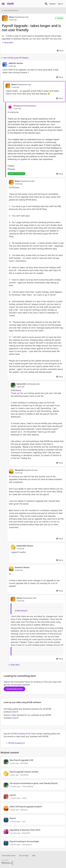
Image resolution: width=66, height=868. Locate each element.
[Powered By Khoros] (33, 862)
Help (34, 855)
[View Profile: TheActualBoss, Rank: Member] (6, 785)
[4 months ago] (15, 833)
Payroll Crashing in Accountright (24, 841)
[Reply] (60, 51)
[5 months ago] (15, 845)
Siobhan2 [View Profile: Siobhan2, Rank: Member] (19, 567)
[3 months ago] (15, 798)
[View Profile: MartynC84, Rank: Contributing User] (13, 385)
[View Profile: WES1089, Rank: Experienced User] (6, 762)
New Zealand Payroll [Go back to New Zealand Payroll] (10, 10)
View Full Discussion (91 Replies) (15, 58)
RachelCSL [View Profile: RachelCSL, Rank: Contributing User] (25, 775)
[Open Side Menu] (3, 4)
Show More (8, 43)
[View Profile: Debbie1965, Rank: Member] (13, 547)
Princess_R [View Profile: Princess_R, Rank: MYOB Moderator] (18, 106)
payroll (13, 795)
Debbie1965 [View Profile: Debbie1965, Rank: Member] (21, 546)
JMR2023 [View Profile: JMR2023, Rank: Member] (12, 63)
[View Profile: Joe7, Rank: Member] (6, 820)
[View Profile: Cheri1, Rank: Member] (6, 797)
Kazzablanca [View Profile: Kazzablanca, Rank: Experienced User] (27, 845)
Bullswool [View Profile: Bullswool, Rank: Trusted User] (24, 810)
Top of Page (24, 855)
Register (53, 4)
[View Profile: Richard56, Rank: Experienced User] (6, 832)
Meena (18, 390)
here (14, 712)
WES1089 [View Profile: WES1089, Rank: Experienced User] (24, 763)
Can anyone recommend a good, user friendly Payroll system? (33, 783)
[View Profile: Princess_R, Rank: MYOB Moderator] (10, 107)
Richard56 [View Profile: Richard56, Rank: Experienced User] (26, 833)
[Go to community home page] (10, 4)
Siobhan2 (23, 611)
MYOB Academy (18, 734)
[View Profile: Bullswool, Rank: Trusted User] (6, 808)
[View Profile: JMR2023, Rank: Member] (5, 64)
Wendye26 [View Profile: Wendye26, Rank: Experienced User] (19, 470)
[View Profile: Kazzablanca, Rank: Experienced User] (6, 843)
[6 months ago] (15, 786)
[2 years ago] (14, 763)
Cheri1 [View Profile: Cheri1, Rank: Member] (24, 798)
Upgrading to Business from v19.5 (25, 830)
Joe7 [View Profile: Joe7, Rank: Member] (24, 821)
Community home (14, 689)
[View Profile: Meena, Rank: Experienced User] (5, 18)
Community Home (9, 855)
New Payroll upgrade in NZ (21, 760)
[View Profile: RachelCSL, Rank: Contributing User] (6, 774)
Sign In (60, 4)
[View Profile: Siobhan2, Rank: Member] (11, 569)
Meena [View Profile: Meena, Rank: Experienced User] (12, 17)
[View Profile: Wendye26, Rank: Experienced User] (11, 471)
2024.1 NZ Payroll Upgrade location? (26, 807)
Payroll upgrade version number (24, 772)
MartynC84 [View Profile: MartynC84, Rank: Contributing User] (21, 384)
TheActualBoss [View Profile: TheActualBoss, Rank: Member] (28, 786)
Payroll (13, 818)
